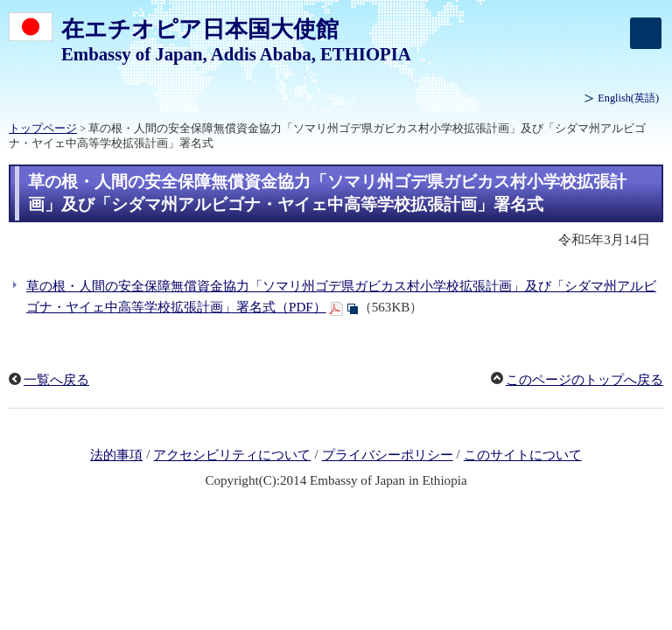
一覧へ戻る (56, 380)
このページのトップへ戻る (584, 380)
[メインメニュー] (646, 33)
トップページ (43, 129)
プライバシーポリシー (388, 455)
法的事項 (116, 455)
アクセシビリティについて (232, 455)
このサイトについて (523, 455)
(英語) (628, 98)
